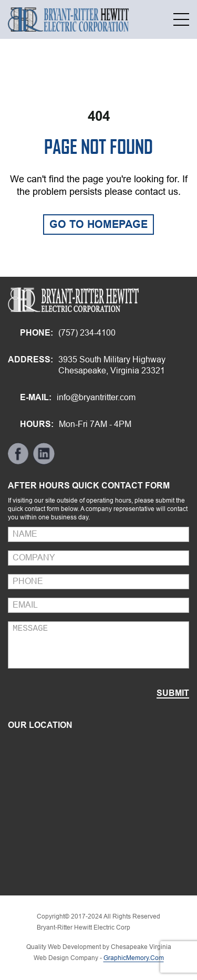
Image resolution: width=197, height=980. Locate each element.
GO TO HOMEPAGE (98, 224)
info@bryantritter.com (96, 397)
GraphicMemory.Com (134, 958)
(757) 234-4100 (87, 333)
